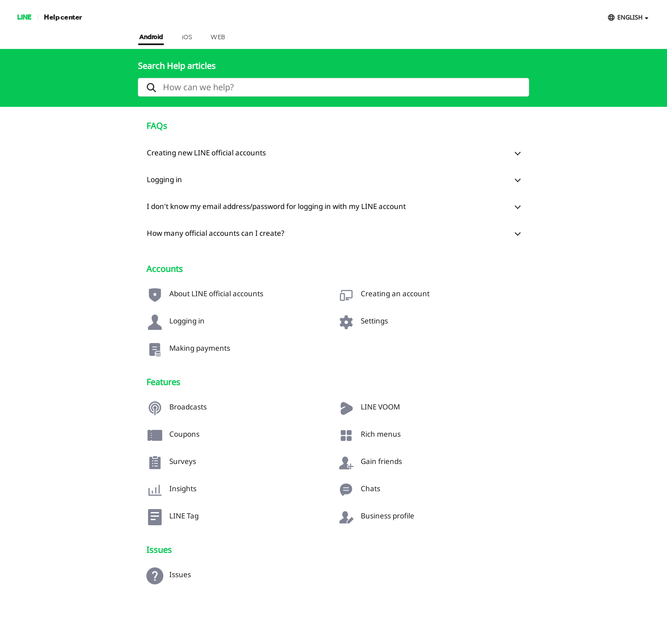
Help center (63, 17)
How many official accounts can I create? (215, 233)
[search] (333, 87)
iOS (187, 37)
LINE (24, 17)
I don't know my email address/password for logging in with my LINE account (276, 206)
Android (151, 37)
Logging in (164, 179)
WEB (218, 37)
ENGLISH (630, 17)
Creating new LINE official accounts (206, 153)
